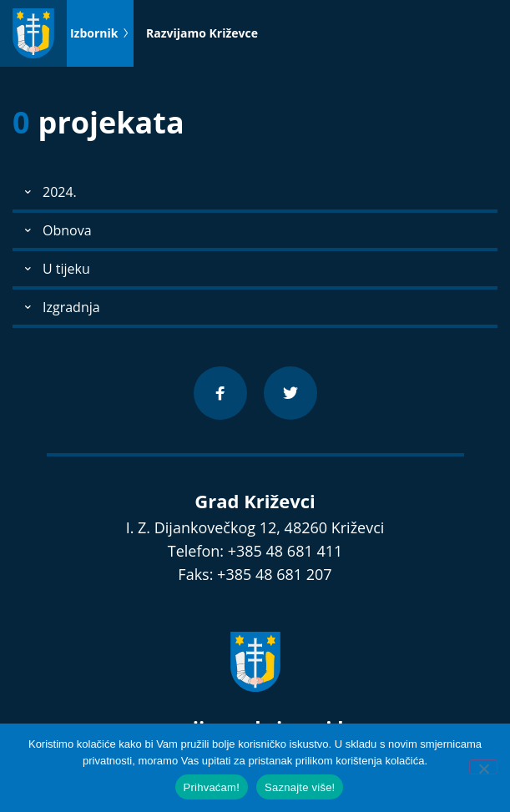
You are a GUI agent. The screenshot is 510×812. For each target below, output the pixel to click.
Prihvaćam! (212, 787)
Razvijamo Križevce (202, 33)
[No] (483, 767)
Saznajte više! (300, 787)
